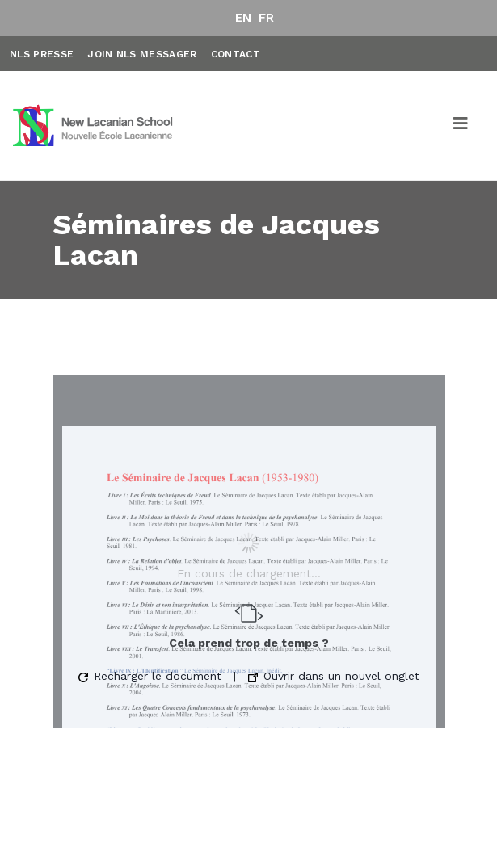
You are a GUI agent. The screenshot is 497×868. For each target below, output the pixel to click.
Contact (236, 54)
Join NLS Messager (142, 54)
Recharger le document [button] (150, 676)
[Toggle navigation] (461, 126)
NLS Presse (42, 54)
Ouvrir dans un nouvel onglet (334, 676)
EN (244, 18)
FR (267, 18)
